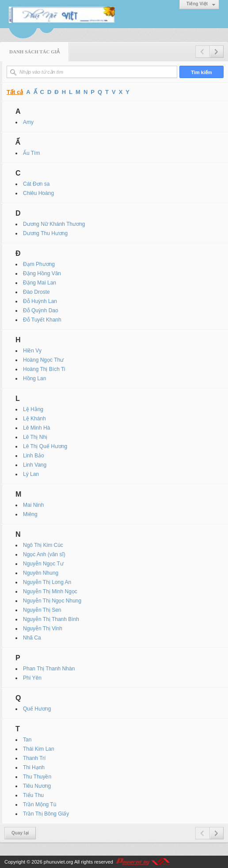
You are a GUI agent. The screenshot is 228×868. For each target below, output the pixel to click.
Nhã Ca (32, 638)
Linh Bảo (34, 456)
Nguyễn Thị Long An (47, 582)
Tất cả (15, 92)
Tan (27, 740)
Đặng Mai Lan (40, 283)
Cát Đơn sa (36, 184)
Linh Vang (35, 465)
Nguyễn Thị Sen (42, 610)
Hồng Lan (34, 378)
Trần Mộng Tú (40, 804)
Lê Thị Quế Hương (45, 446)
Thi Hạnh (34, 767)
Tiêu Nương (37, 786)
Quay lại (20, 833)
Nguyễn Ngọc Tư (43, 564)
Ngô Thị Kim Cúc (43, 545)
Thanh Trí (34, 758)
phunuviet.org (59, 862)
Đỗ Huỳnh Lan (40, 301)
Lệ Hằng (33, 409)
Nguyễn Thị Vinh (43, 629)
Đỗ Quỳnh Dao (41, 311)
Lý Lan (31, 474)
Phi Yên (32, 678)
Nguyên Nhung (41, 573)
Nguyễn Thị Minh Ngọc (50, 591)
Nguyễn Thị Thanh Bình (51, 619)
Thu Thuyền (37, 777)
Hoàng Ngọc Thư (43, 360)
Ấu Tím (31, 153)
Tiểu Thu (33, 795)
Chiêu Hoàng (38, 193)
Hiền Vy (32, 351)
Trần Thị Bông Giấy (46, 814)
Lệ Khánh (34, 419)
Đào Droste (36, 292)
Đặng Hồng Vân (42, 273)
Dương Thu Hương (45, 233)
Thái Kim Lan (39, 749)
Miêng (30, 514)
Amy (28, 122)
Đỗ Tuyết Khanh (42, 320)
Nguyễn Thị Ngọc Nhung (52, 601)
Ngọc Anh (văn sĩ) (44, 554)
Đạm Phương (39, 264)
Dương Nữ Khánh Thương (54, 224)
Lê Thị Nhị (35, 437)
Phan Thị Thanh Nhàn (49, 669)
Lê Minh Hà (36, 428)
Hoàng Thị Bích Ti (44, 369)
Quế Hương (37, 709)
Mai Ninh (33, 505)
